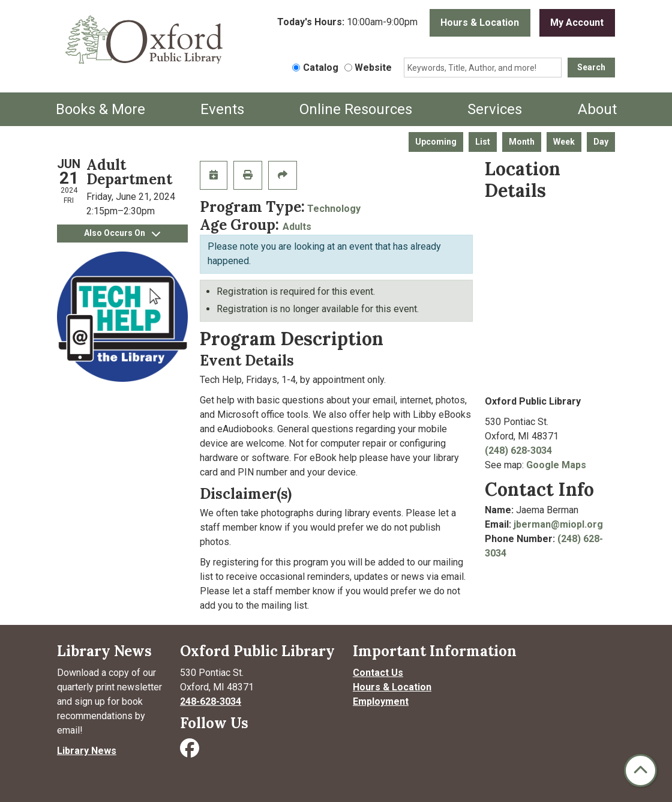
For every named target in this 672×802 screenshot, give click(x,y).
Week (564, 142)
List (483, 142)
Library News (87, 751)
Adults (297, 227)
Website (373, 68)
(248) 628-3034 (518, 451)
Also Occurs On (122, 233)
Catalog (321, 68)
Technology (334, 209)
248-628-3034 (211, 701)
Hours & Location (480, 23)
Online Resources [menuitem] (356, 109)
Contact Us (378, 673)
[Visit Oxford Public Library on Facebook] (191, 752)
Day (601, 142)
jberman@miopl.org (558, 524)
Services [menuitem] (495, 109)
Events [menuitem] (222, 109)
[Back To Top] (640, 770)
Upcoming (436, 142)
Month (522, 142)
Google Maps (556, 465)
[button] (347, 26)
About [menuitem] (597, 109)
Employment (381, 701)
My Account (577, 23)
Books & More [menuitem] (100, 109)
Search (591, 67)
